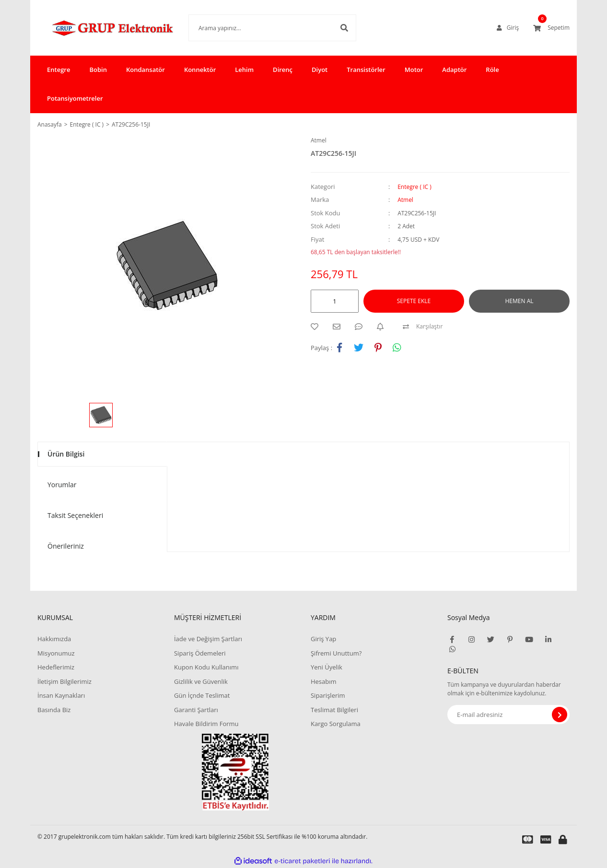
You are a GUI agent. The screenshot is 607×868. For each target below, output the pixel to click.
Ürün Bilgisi (66, 454)
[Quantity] (335, 301)
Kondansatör (146, 70)
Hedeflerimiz (56, 667)
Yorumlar (62, 485)
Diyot (320, 70)
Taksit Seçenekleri (75, 515)
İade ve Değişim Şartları (208, 639)
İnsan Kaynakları (61, 695)
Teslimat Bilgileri (334, 710)
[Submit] (560, 715)
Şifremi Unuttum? (336, 653)
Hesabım (324, 681)
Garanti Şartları (196, 710)
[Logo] (99, 28)
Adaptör (454, 70)
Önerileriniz (66, 546)
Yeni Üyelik (327, 667)
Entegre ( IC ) (414, 187)
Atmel (319, 140)
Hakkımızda (54, 639)
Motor (414, 70)
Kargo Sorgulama (336, 724)
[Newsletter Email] (508, 715)
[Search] (258, 28)
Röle (492, 70)
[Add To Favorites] (317, 327)
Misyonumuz (56, 653)
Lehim (244, 70)
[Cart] (551, 28)
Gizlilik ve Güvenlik (201, 681)
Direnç (283, 70)
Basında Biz (54, 710)
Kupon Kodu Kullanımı (206, 667)
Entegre (58, 70)
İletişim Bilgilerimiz (64, 681)
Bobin (98, 70)
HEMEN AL (519, 301)
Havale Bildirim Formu (206, 724)
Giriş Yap (323, 639)
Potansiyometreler (75, 98)
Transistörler (366, 70)
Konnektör (200, 70)
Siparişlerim (328, 695)
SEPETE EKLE (414, 301)
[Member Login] (508, 28)
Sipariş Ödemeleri (200, 653)
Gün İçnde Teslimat (202, 695)
